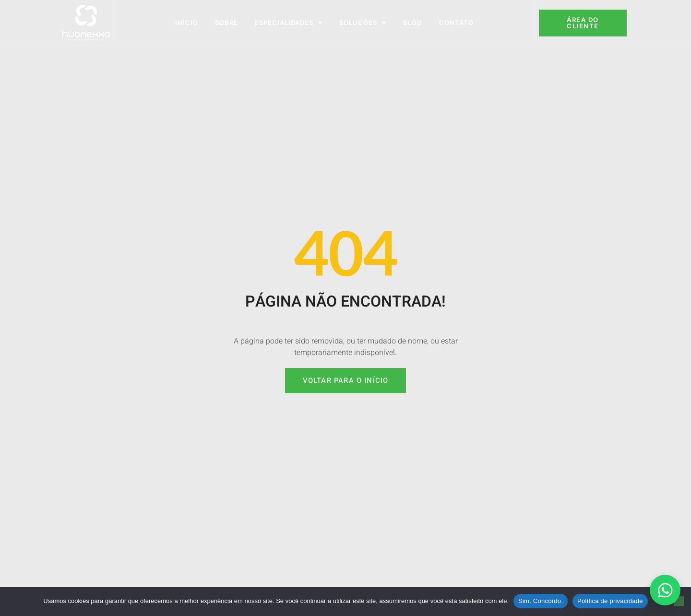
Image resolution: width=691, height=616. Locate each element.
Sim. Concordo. (541, 601)
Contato (456, 23)
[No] (679, 601)
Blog (413, 23)
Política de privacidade (610, 601)
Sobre (226, 23)
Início (187, 23)
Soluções (363, 23)
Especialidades (289, 23)
